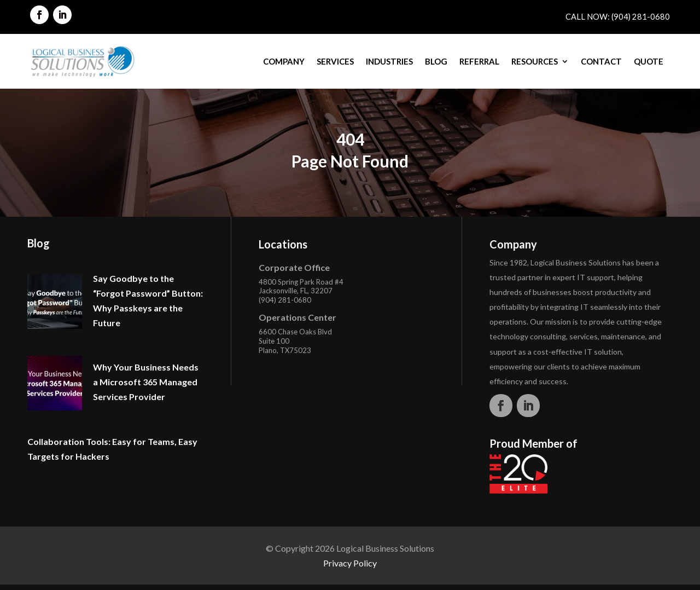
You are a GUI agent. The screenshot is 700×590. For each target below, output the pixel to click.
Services (335, 61)
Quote (649, 61)
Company (284, 61)
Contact (601, 61)
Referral (479, 61)
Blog (436, 61)
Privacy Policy (350, 563)
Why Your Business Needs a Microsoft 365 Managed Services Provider (146, 382)
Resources (535, 61)
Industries (389, 61)
